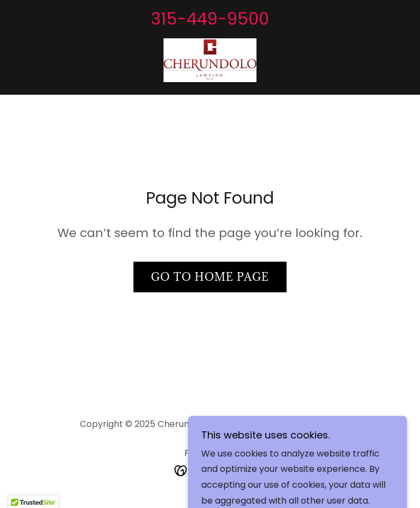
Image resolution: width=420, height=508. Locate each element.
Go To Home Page (210, 277)
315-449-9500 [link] (210, 19)
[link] (210, 60)
